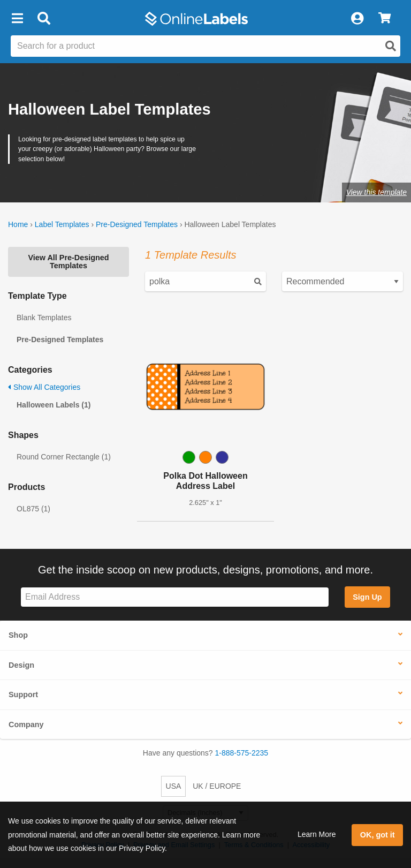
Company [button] (26, 724)
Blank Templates (44, 318)
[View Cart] (385, 19)
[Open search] (391, 46)
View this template (376, 192)
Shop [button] (18, 635)
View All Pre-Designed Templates (68, 261)
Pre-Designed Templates (137, 224)
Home (18, 224)
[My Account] (357, 19)
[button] (17, 19)
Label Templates (62, 224)
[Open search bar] (44, 19)
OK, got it (378, 835)
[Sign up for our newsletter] (175, 597)
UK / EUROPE (217, 786)
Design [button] (21, 665)
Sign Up (367, 597)
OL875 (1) (33, 509)
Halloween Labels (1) (54, 405)
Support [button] (23, 695)
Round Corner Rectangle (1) (64, 457)
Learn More (317, 834)
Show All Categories (44, 387)
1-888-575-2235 (242, 753)
